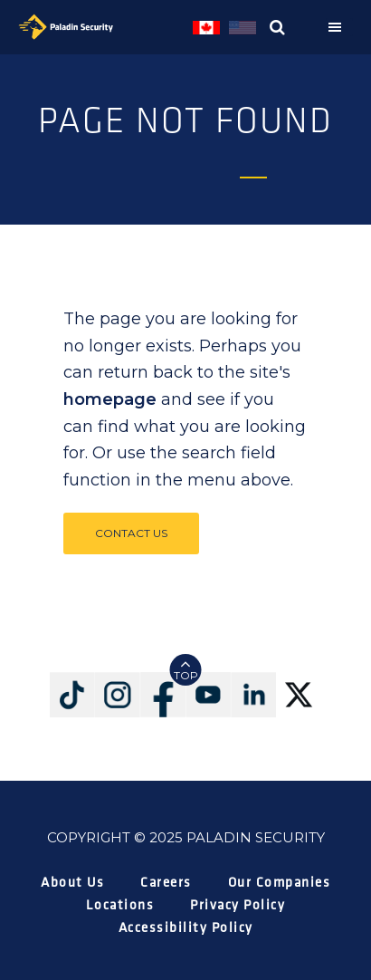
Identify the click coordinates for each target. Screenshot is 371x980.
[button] (339, 27)
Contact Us (131, 533)
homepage (110, 399)
